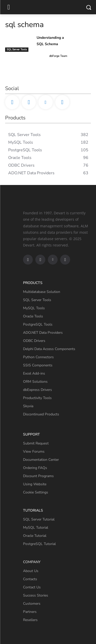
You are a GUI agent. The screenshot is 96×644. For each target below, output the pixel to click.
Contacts (30, 579)
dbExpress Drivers (38, 390)
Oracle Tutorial (35, 536)
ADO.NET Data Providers (43, 333)
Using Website (35, 484)
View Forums (34, 451)
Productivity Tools (37, 398)
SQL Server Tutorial (39, 519)
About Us (31, 571)
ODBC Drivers (34, 341)
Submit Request (36, 443)
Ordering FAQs (35, 468)
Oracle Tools (33, 316)
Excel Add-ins (34, 373)
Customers (32, 604)
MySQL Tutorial (36, 528)
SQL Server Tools (17, 49)
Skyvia (28, 406)
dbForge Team (58, 56)
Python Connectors (38, 357)
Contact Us (32, 587)
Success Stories (36, 595)
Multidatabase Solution (42, 292)
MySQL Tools (34, 308)
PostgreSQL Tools (38, 324)
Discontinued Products (41, 414)
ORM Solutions (35, 382)
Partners (30, 612)
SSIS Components (38, 365)
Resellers (30, 620)
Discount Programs (38, 476)
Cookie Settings (36, 492)
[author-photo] (42, 56)
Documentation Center (41, 460)
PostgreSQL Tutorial (39, 544)
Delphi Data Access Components (49, 349)
